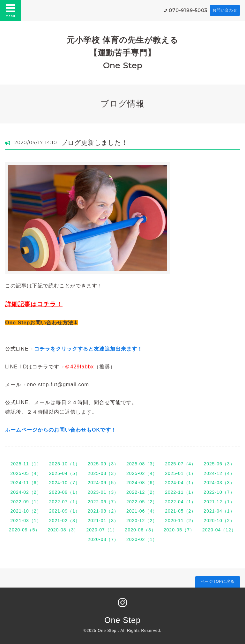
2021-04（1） (219, 511)
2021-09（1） (65, 511)
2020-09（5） (24, 530)
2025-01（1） (180, 473)
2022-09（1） (26, 502)
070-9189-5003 (188, 11)
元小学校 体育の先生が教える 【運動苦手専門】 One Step (122, 53)
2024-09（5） (103, 483)
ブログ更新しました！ (94, 143)
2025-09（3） (103, 464)
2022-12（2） (142, 492)
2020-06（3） (141, 530)
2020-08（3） (63, 530)
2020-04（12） (219, 530)
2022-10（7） (219, 492)
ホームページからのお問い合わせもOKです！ (61, 430)
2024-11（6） (26, 483)
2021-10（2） (26, 511)
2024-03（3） (219, 483)
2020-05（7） (179, 530)
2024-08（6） (142, 483)
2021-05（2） (180, 511)
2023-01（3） (103, 492)
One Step (122, 620)
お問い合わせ (225, 10)
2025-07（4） (180, 464)
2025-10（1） (65, 464)
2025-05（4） (26, 473)
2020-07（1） (102, 530)
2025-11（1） (26, 464)
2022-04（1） (180, 502)
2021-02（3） (65, 521)
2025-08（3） (142, 464)
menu (11, 10)
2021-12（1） (219, 502)
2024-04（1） (180, 483)
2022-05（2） (142, 502)
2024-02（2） (26, 492)
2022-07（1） (65, 502)
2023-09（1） (65, 492)
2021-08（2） (103, 511)
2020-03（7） (103, 539)
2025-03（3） (103, 473)
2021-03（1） (26, 521)
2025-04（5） (65, 473)
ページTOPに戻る (217, 581)
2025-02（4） (142, 473)
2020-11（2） (180, 521)
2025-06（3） (219, 464)
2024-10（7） (65, 483)
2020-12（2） (142, 521)
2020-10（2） (219, 521)
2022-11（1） (180, 492)
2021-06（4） (142, 511)
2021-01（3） (103, 521)
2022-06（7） (103, 502)
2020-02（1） (142, 539)
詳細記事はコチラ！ (34, 304)
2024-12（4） (219, 473)
